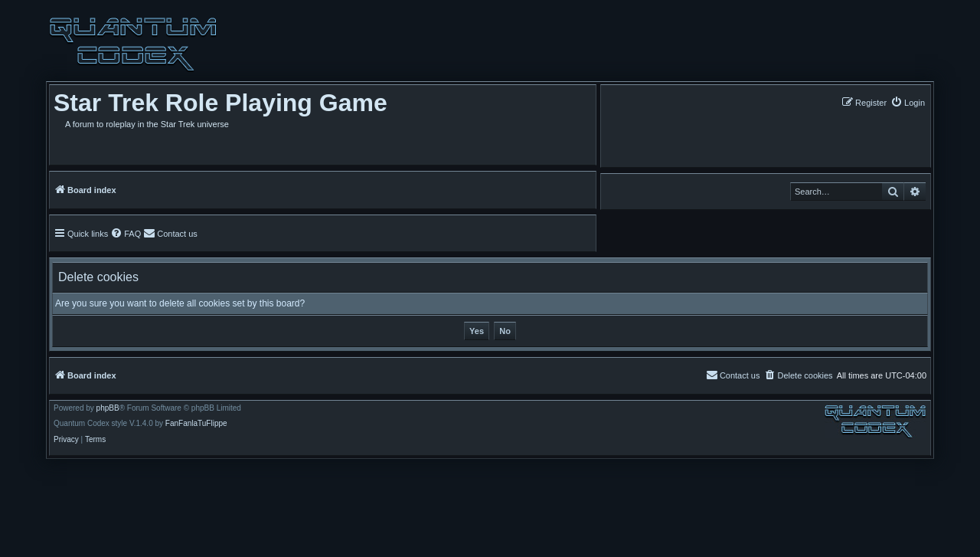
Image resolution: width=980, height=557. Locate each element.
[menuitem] (908, 102)
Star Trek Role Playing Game (220, 103)
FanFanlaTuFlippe (196, 424)
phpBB (108, 408)
